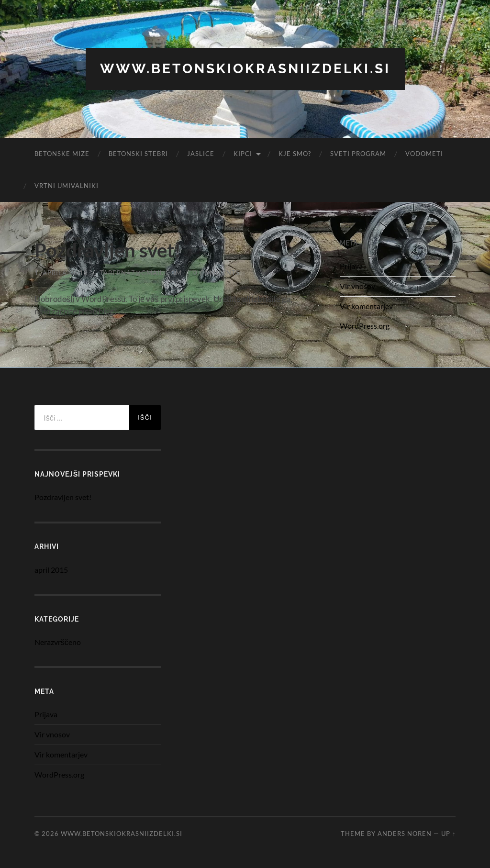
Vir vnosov (357, 286)
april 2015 (51, 570)
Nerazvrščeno (58, 642)
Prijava (351, 266)
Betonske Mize (62, 154)
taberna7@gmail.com (141, 273)
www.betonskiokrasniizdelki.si (245, 69)
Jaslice (201, 154)
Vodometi (424, 154)
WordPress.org (365, 326)
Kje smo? (295, 154)
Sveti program (358, 154)
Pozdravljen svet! (108, 250)
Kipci (243, 154)
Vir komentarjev (366, 306)
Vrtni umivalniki (67, 186)
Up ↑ (448, 834)
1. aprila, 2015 (61, 273)
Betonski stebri (138, 154)
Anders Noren (405, 834)
